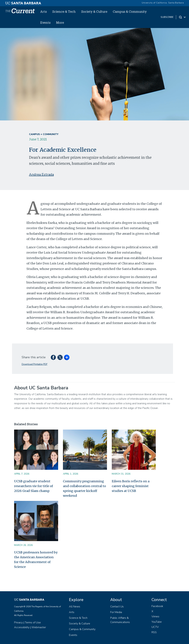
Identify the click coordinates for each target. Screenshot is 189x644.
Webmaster (39, 627)
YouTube (157, 622)
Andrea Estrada (41, 174)
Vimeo (155, 617)
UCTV (155, 627)
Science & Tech (64, 12)
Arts (44, 12)
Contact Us (117, 607)
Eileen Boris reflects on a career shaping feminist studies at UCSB (131, 486)
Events (45, 23)
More (60, 23)
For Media (116, 612)
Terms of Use (33, 623)
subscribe (167, 17)
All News (75, 607)
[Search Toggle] (183, 17)
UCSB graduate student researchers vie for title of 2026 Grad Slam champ (34, 486)
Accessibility (22, 627)
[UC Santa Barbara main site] (23, 2)
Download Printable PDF (35, 364)
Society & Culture (94, 12)
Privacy (18, 623)
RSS (154, 632)
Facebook (157, 606)
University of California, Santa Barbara (163, 3)
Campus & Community (130, 12)
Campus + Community (44, 134)
